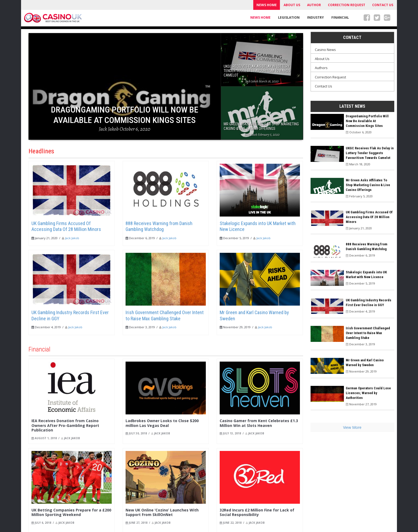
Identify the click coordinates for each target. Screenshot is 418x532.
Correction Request (347, 5)
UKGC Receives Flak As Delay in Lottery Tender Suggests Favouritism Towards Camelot (370, 153)
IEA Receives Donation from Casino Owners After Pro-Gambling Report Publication (65, 425)
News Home (267, 5)
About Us (292, 5)
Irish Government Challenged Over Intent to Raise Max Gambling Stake (165, 315)
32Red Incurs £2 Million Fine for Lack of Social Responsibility (257, 512)
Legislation (289, 17)
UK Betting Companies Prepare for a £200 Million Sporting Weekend (71, 512)
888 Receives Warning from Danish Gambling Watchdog (159, 226)
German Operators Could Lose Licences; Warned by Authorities (368, 393)
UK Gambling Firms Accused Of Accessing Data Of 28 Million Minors (66, 226)
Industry (315, 17)
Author (314, 5)
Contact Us (383, 5)
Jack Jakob (72, 238)
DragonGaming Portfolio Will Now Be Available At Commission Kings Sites (367, 121)
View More (352, 427)
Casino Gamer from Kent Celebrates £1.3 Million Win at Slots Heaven (259, 423)
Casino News (325, 50)
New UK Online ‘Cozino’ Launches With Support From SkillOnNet (162, 512)
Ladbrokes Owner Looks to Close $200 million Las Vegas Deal (162, 423)
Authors (321, 68)
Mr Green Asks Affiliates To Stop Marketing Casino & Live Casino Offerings (368, 185)
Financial (340, 17)
